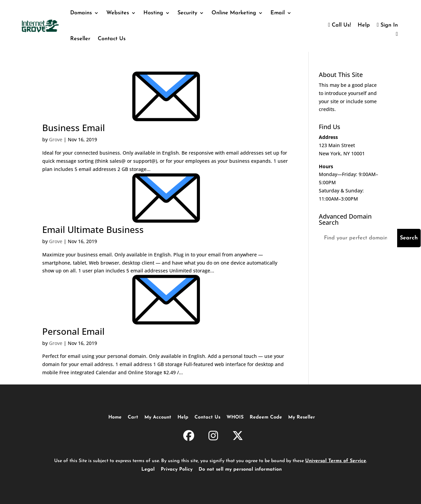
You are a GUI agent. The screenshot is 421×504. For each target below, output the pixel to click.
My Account (158, 417)
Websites (118, 13)
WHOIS (235, 417)
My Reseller (302, 417)
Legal (148, 469)
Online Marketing (234, 13)
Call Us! (339, 25)
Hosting (153, 13)
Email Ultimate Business (93, 230)
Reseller (80, 39)
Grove (56, 139)
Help (364, 25)
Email (278, 13)
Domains (81, 13)
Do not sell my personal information (240, 469)
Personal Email (73, 331)
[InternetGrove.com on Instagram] (213, 437)
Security (187, 13)
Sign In (387, 25)
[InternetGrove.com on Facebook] (189, 437)
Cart (133, 417)
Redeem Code (266, 417)
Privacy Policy (177, 469)
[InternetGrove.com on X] (238, 437)
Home (115, 417)
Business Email (74, 128)
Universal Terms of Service (336, 461)
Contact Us (112, 39)
